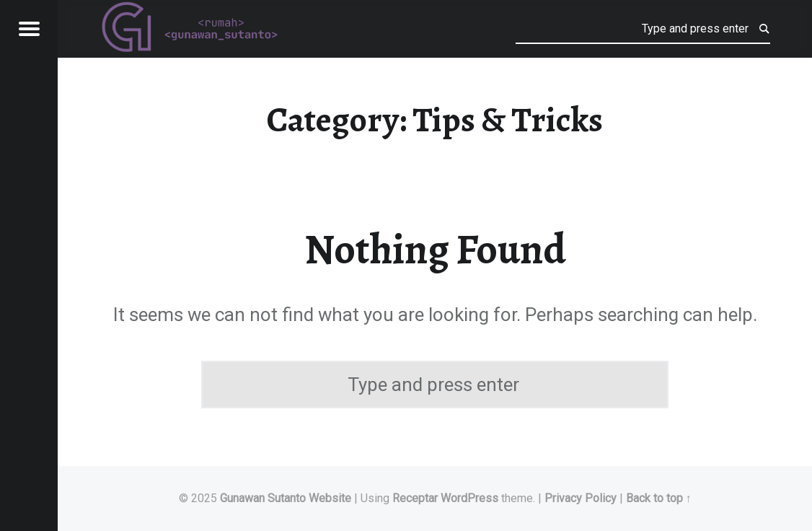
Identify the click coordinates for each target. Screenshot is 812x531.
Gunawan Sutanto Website (286, 498)
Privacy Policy (581, 498)
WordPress (469, 498)
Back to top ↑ (659, 498)
